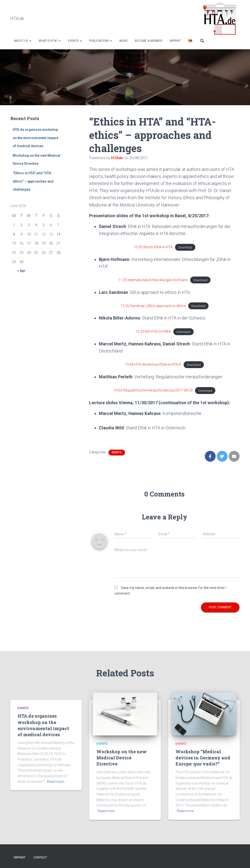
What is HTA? (50, 41)
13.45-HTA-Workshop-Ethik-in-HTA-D (153, 365)
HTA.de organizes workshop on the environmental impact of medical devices (35, 138)
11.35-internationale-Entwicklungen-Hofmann (153, 280)
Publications (101, 41)
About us (23, 41)
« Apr (21, 271)
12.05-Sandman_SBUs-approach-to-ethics (153, 306)
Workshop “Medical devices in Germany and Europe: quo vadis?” (203, 758)
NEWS (123, 41)
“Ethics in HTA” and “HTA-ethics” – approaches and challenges (33, 181)
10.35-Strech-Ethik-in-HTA (153, 247)
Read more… (56, 782)
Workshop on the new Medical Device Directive (122, 758)
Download (185, 247)
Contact (40, 858)
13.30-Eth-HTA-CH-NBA (153, 332)
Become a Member (149, 41)
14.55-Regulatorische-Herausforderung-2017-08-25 (153, 391)
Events (75, 41)
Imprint (175, 41)
